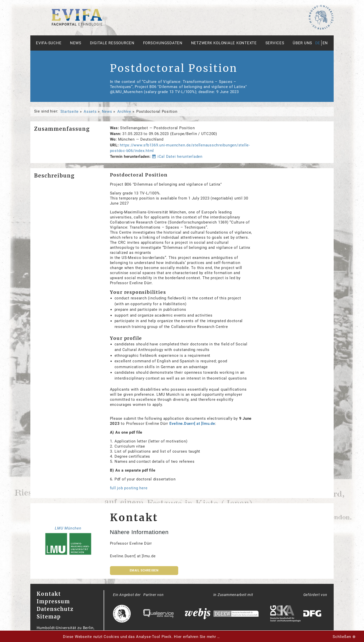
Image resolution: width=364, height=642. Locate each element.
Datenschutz (55, 609)
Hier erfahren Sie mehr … (197, 637)
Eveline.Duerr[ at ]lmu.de (192, 424)
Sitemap (49, 617)
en (325, 43)
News (76, 43)
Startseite (70, 112)
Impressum (53, 601)
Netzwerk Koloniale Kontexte (224, 43)
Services (275, 43)
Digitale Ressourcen (112, 43)
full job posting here (129, 488)
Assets (90, 112)
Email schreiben (144, 570)
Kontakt (49, 594)
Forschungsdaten (163, 43)
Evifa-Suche (49, 43)
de (318, 43)
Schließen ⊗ (344, 637)
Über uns (302, 43)
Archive (124, 112)
